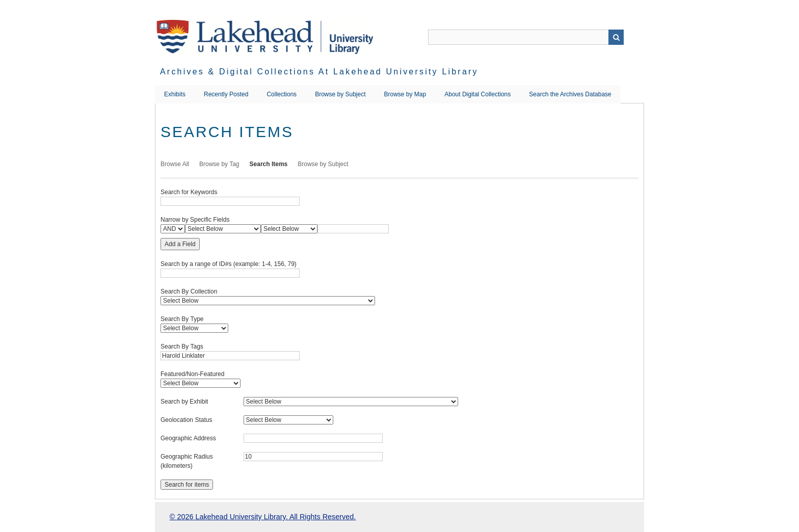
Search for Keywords (189, 192)
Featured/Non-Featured (192, 374)
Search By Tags (182, 347)
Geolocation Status (186, 420)
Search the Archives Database (570, 94)
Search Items (269, 164)
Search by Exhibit (184, 402)
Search (616, 37)
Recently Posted (226, 94)
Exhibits (175, 94)
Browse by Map (405, 94)
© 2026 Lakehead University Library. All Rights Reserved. (263, 517)
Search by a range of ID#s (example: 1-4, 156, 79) (229, 264)
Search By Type (182, 319)
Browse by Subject (340, 94)
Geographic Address (188, 438)
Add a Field (180, 244)
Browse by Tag (219, 164)
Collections (282, 94)
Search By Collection (189, 291)
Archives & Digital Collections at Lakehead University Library (319, 72)
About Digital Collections (477, 94)
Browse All (175, 164)
